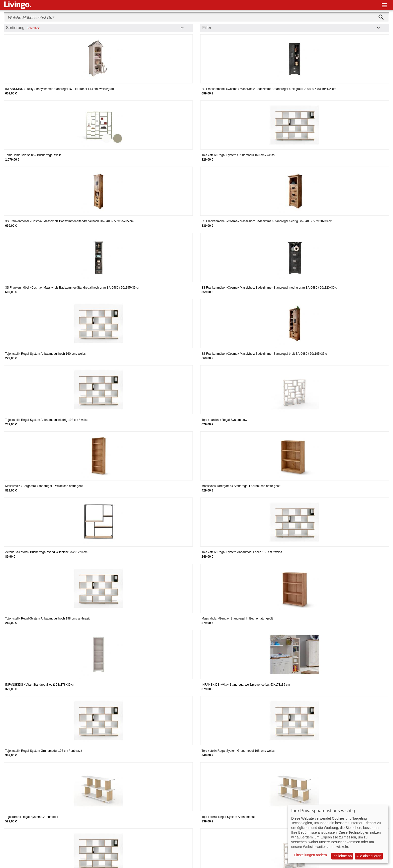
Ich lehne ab (342, 856)
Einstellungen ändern (311, 855)
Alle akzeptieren (369, 856)
